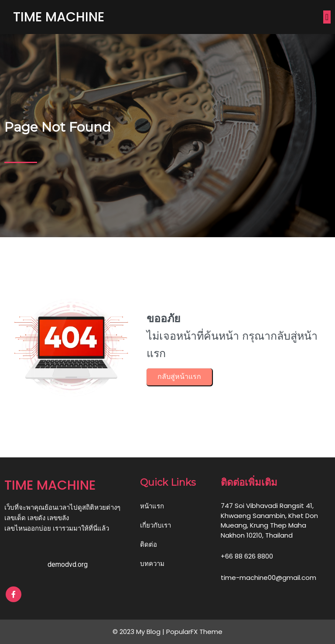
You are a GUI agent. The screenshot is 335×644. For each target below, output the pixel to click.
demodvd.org (68, 564)
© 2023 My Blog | (139, 632)
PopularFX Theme (194, 632)
